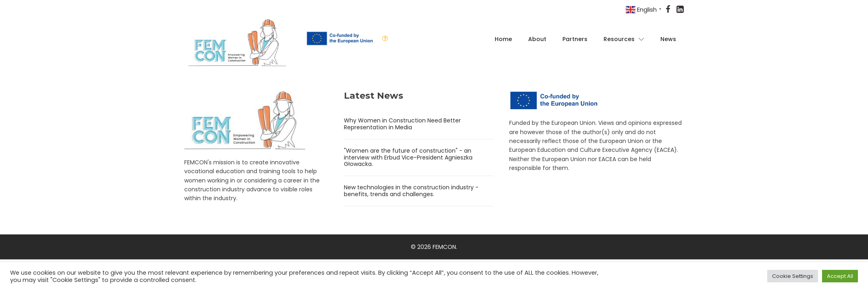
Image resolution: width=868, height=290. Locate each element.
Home (503, 39)
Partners (575, 39)
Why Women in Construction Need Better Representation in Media (402, 124)
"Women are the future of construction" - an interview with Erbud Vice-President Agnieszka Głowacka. (408, 157)
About (537, 39)
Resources (624, 39)
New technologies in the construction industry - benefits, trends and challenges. (411, 191)
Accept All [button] (840, 276)
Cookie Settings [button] (793, 276)
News (668, 39)
